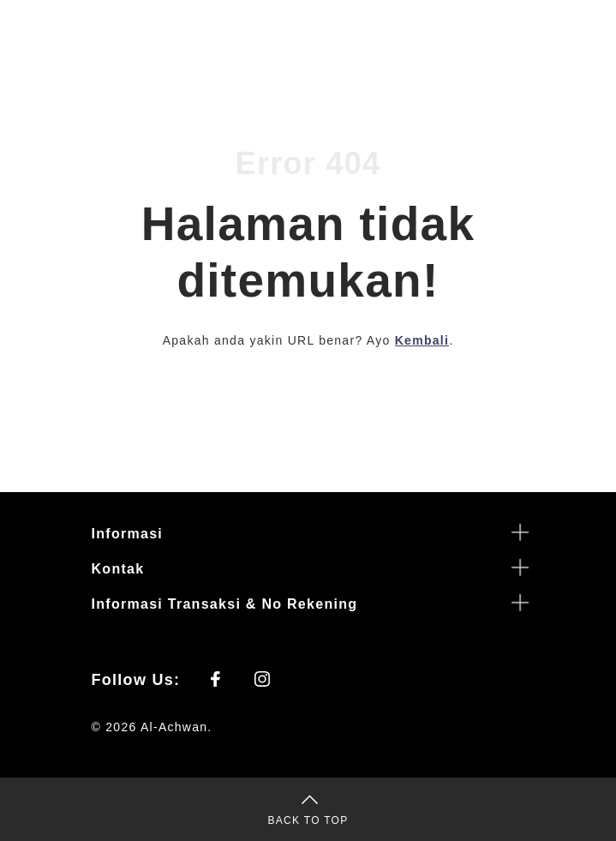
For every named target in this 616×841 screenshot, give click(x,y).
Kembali (422, 340)
